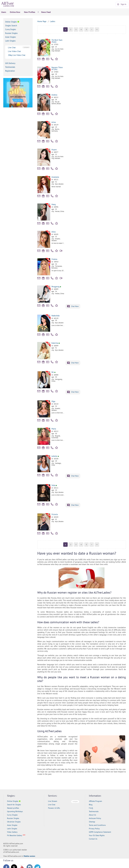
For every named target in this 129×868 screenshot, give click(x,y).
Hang (54, 204)
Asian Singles (10, 37)
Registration (10, 71)
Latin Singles (10, 41)
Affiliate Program (95, 801)
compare (26, 47)
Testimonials (10, 67)
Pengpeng (56, 287)
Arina (54, 122)
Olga (53, 401)
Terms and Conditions (97, 825)
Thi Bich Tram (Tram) (57, 41)
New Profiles (30, 12)
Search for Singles (14, 805)
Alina (53, 232)
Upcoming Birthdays (15, 811)
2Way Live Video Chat (17, 55)
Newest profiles (13, 808)
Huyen (54, 150)
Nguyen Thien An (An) (57, 68)
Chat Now (73, 306)
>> (97, 29)
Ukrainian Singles (14, 822)
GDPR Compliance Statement (100, 832)
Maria (54, 429)
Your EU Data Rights (97, 835)
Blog (91, 805)
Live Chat (12, 47)
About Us (92, 815)
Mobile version (29, 856)
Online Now (15, 12)
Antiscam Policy (95, 818)
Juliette (55, 456)
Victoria (55, 514)
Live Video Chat (14, 51)
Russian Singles (11, 33)
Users (4, 12)
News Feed (46, 12)
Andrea (54, 95)
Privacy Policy (94, 829)
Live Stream (53, 801)
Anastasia (55, 177)
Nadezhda (55, 316)
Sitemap (92, 822)
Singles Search (11, 26)
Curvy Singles (11, 29)
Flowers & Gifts (54, 808)
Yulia (54, 485)
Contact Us (93, 839)
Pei (53, 372)
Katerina (56, 343)
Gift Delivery (10, 63)
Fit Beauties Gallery (15, 835)
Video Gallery (12, 832)
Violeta (54, 259)
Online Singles (11, 22)
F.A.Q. (91, 808)
